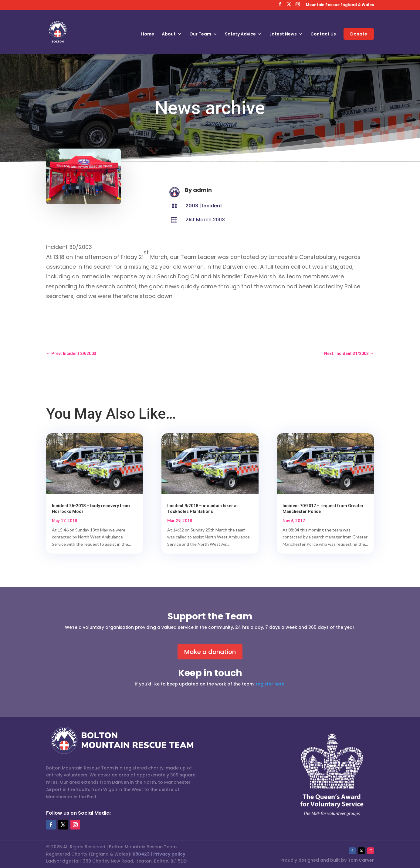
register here (270, 684)
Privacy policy (169, 854)
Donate (359, 34)
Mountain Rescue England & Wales (340, 5)
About (169, 34)
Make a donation (210, 652)
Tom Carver (361, 860)
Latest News (283, 34)
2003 (192, 206)
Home (148, 34)
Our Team (200, 34)
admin (202, 190)
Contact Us (323, 34)
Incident (212, 206)
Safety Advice (240, 34)
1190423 (141, 854)
